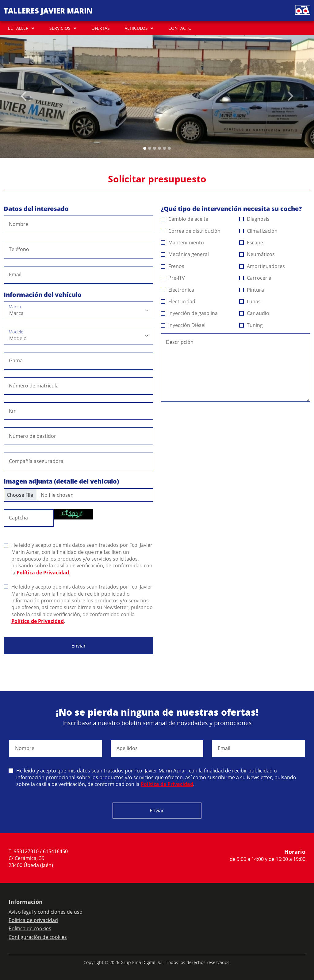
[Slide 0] (145, 148)
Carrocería (255, 278)
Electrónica (178, 290)
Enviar (79, 646)
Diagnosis (255, 219)
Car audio (254, 313)
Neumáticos (257, 254)
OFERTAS (101, 28)
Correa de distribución (191, 231)
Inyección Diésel (183, 325)
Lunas (250, 301)
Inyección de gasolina (189, 313)
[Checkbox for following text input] (78, 495)
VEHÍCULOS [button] (136, 28)
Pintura (252, 290)
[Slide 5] (169, 148)
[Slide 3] (159, 148)
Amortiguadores (262, 266)
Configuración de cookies (38, 937)
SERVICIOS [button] (60, 28)
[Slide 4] (164, 148)
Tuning (251, 325)
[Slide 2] (155, 148)
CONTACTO (180, 28)
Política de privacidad (33, 920)
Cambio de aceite (185, 219)
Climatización (258, 231)
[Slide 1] (150, 148)
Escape (251, 243)
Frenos (173, 266)
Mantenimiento (182, 243)
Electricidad (178, 301)
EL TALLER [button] (18, 28)
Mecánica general (185, 254)
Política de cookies (30, 928)
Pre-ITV (173, 278)
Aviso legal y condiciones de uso (46, 912)
